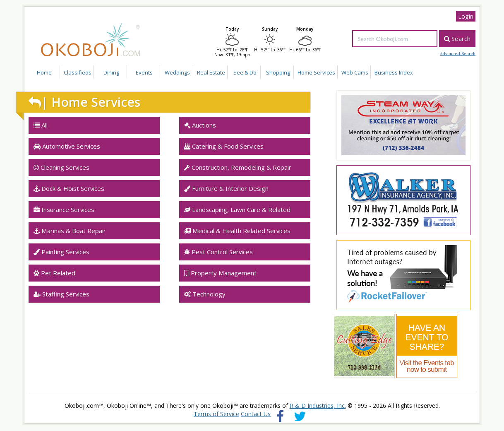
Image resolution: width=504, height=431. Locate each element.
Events (144, 72)
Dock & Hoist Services (69, 188)
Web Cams (355, 72)
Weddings (177, 72)
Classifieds (78, 72)
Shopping (278, 72)
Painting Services (61, 252)
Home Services (316, 72)
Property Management (220, 273)
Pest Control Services (218, 252)
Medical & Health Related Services (237, 231)
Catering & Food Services (224, 146)
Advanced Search (458, 54)
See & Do (245, 72)
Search (457, 39)
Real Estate (211, 72)
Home (44, 72)
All (41, 125)
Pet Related (54, 273)
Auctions (200, 125)
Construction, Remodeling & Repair (238, 167)
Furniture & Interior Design (226, 188)
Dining (111, 72)
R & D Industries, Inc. (318, 406)
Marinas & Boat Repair (70, 231)
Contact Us (256, 414)
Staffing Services (61, 294)
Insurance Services (64, 209)
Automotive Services (67, 146)
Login (466, 16)
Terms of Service (216, 414)
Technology (205, 294)
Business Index (394, 72)
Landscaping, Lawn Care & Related (237, 209)
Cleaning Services (61, 167)
